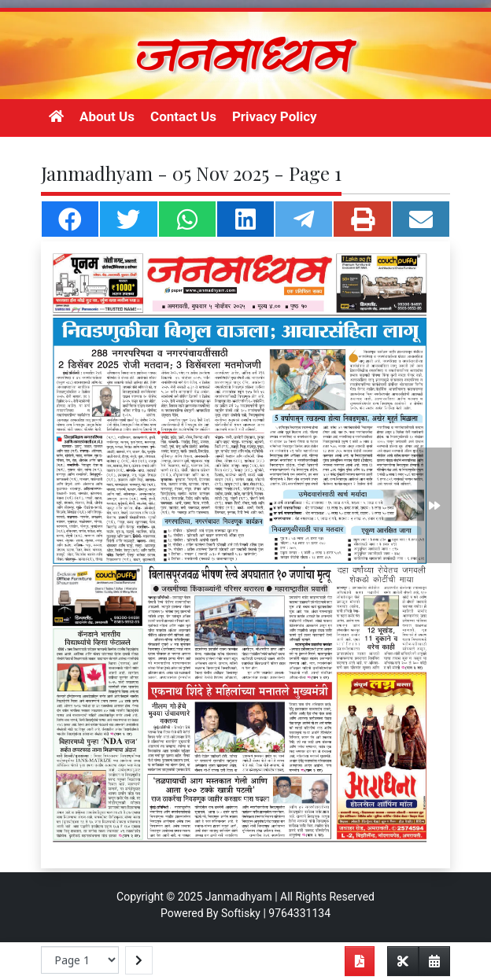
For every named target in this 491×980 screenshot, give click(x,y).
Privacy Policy (275, 116)
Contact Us (183, 116)
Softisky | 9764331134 (276, 913)
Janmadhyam (239, 897)
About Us (107, 116)
